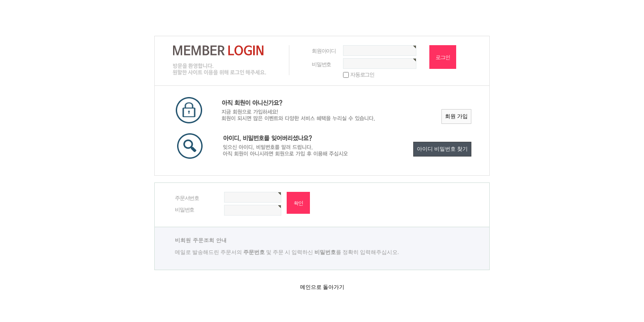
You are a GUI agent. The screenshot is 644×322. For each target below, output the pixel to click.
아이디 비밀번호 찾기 (442, 149)
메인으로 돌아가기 (322, 287)
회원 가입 (456, 116)
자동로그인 (362, 75)
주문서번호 (187, 198)
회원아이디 (324, 51)
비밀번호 (321, 64)
